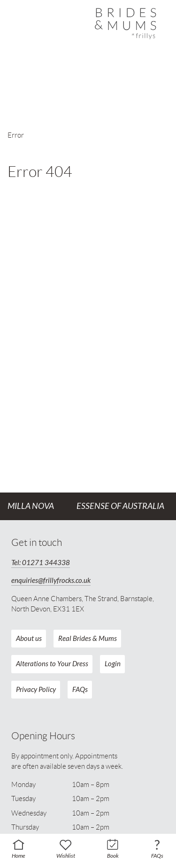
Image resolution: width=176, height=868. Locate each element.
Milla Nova (31, 506)
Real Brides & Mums (88, 639)
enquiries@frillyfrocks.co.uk (51, 581)
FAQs (80, 690)
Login (113, 664)
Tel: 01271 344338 (41, 563)
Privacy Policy (36, 690)
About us (29, 639)
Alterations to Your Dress (52, 664)
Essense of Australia (120, 506)
